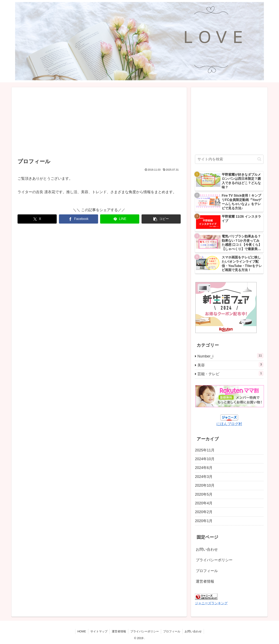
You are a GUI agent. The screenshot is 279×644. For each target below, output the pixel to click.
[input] (229, 159)
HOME (82, 631)
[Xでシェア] (37, 219)
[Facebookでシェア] (79, 219)
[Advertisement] (99, 123)
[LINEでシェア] (120, 219)
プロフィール (207, 571)
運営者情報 (205, 581)
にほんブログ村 (229, 424)
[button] (161, 219)
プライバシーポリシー (214, 560)
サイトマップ (99, 631)
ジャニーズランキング (211, 603)
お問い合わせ (207, 549)
